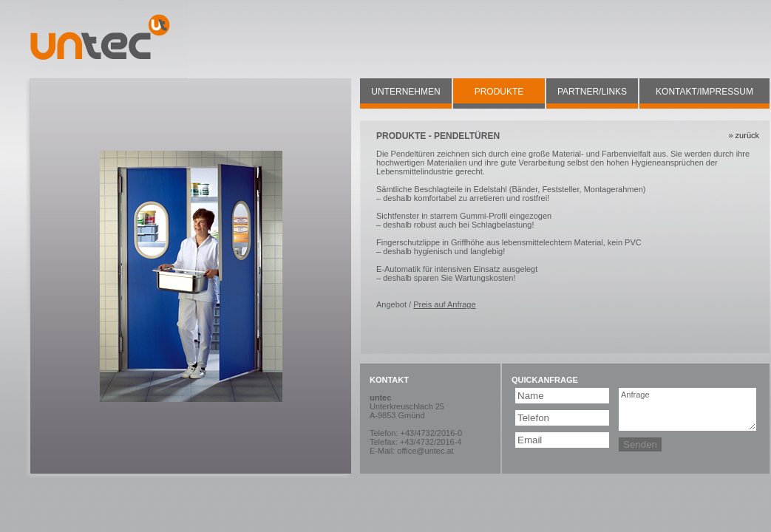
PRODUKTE (499, 92)
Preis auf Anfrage (444, 304)
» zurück (744, 135)
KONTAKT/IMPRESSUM (704, 92)
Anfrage (687, 409)
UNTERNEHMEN (405, 92)
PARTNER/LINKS (592, 92)
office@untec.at (425, 451)
